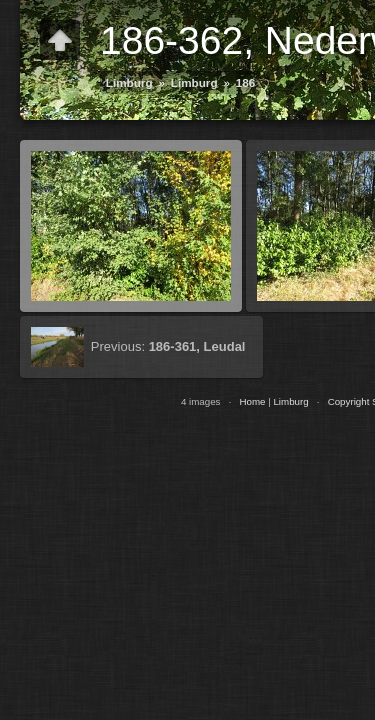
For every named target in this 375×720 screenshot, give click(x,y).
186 (246, 82)
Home (252, 401)
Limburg (129, 82)
